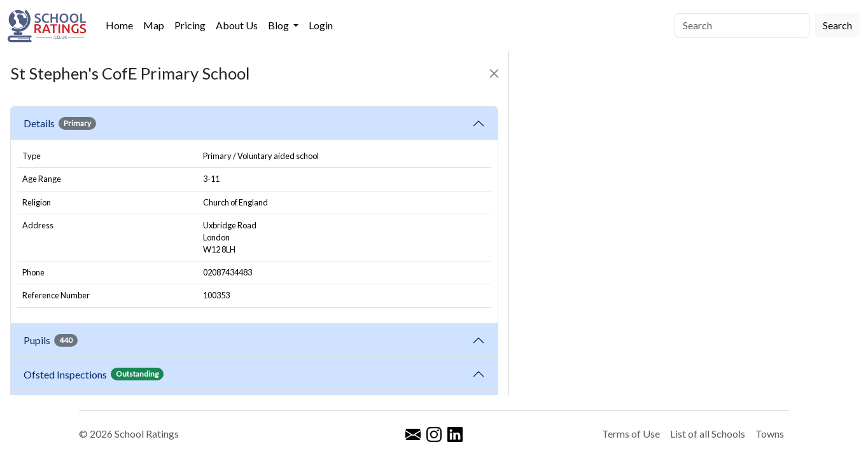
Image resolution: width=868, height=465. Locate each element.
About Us (237, 25)
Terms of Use (631, 434)
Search (837, 25)
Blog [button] (279, 25)
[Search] (742, 25)
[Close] (494, 73)
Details (60, 123)
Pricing (190, 25)
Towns (770, 434)
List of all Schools (708, 434)
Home (119, 25)
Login (321, 25)
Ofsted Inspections (94, 374)
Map (154, 25)
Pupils (51, 340)
